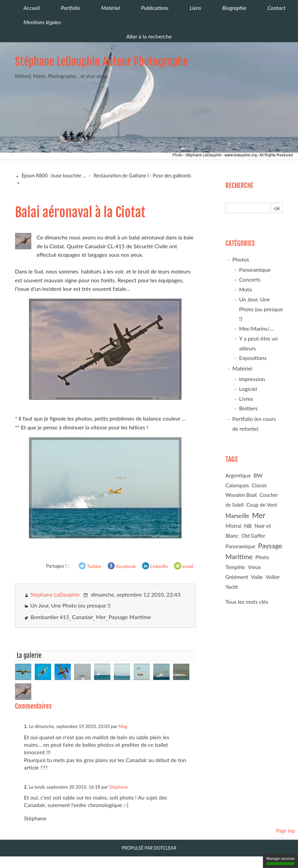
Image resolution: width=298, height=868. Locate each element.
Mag (123, 726)
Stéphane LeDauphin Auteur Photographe (101, 62)
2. (26, 787)
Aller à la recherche (149, 36)
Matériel (242, 368)
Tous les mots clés (247, 602)
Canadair (83, 617)
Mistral (233, 526)
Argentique (238, 475)
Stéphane (118, 787)
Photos (241, 259)
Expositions (253, 358)
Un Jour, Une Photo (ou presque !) (70, 605)
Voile (257, 577)
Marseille (237, 516)
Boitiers (248, 408)
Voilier (273, 577)
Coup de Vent (262, 505)
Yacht (232, 587)
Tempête (235, 567)
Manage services (280, 861)
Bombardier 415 (50, 617)
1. (26, 726)
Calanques (237, 485)
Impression (252, 379)
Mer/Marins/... (256, 328)
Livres (246, 399)
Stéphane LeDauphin (55, 594)
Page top (286, 831)
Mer (101, 617)
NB (248, 526)
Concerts (250, 279)
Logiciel (248, 389)
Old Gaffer (253, 536)
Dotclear (165, 848)
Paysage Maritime (130, 617)
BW (258, 475)
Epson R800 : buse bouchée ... (53, 176)
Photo (262, 557)
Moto (246, 289)
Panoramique (255, 270)
